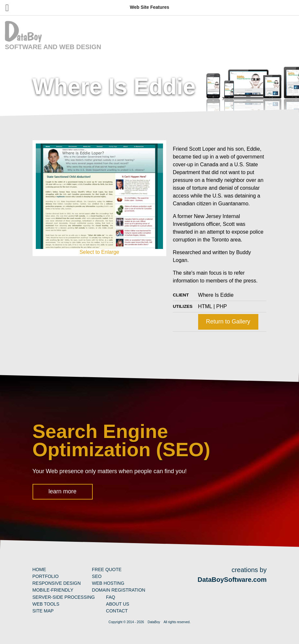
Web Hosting (108, 583)
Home (39, 569)
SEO (97, 576)
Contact (117, 611)
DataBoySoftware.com (232, 580)
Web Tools (46, 604)
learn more (62, 491)
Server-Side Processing (64, 597)
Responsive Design (57, 583)
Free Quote (107, 569)
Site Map (43, 611)
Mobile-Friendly (53, 590)
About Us (118, 604)
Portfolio (46, 576)
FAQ (111, 597)
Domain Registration (119, 590)
